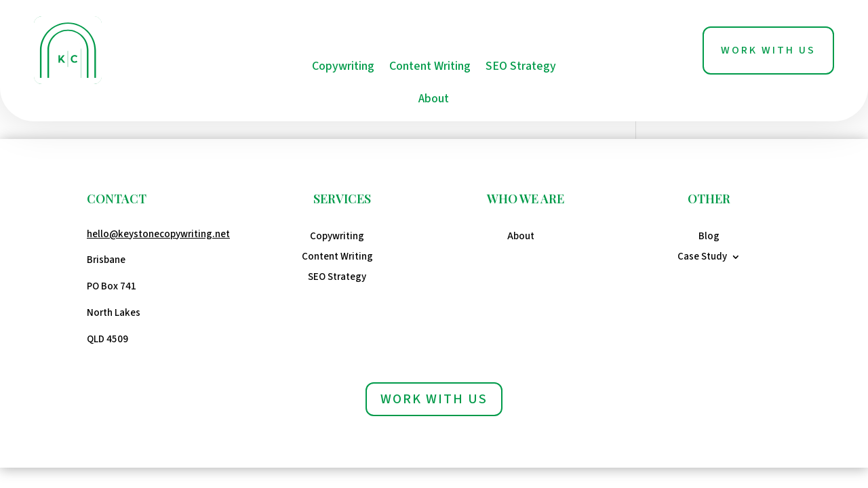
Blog (709, 238)
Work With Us (768, 50)
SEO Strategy (521, 66)
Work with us (434, 399)
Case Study (702, 258)
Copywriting (343, 66)
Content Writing (430, 66)
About (434, 99)
